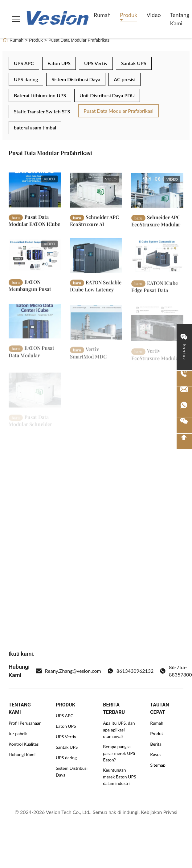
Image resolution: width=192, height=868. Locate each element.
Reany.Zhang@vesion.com (68, 671)
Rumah (102, 15)
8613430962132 (131, 671)
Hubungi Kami (22, 754)
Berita (156, 744)
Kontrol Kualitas (24, 744)
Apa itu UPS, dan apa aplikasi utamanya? (119, 730)
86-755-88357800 (176, 671)
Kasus (156, 754)
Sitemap (158, 765)
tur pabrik (18, 733)
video (153, 15)
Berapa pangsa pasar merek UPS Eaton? (119, 753)
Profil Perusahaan (25, 723)
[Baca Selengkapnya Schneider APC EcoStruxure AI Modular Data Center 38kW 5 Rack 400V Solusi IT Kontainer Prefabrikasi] (96, 193)
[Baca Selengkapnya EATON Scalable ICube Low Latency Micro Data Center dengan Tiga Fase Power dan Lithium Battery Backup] (96, 262)
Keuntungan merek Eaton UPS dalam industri (119, 777)
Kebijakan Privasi (159, 812)
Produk (129, 15)
